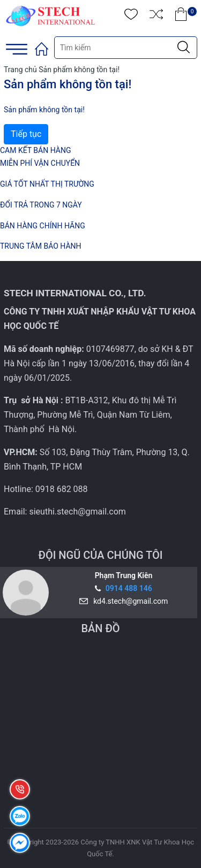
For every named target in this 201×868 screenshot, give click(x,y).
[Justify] (184, 48)
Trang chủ (20, 70)
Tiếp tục (26, 134)
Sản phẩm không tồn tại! (79, 70)
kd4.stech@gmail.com (129, 601)
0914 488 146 (129, 588)
